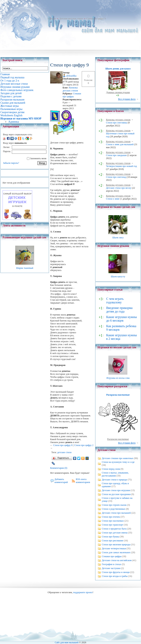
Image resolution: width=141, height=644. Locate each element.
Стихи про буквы (110, 537)
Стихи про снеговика (117, 123)
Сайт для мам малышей (67, 642)
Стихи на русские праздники (116, 494)
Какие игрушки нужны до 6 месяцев (122, 319)
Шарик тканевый (25, 268)
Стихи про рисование (112, 541)
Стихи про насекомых (113, 521)
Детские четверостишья (114, 548)
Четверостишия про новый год (121, 166)
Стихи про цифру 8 (63, 445)
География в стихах (111, 564)
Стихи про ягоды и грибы (115, 576)
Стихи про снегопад (116, 177)
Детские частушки (111, 568)
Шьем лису (118, 238)
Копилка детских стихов (70, 89)
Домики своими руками (118, 92)
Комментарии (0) (59, 468)
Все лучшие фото (127, 99)
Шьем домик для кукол (118, 69)
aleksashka (71, 76)
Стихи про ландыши (116, 155)
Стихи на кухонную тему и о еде (118, 462)
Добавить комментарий (61, 481)
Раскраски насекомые (118, 439)
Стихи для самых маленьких (116, 552)
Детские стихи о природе (114, 480)
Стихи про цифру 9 (96, 19)
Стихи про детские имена (115, 533)
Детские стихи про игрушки (116, 490)
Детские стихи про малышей (116, 513)
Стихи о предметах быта (114, 529)
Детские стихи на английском (117, 560)
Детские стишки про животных (117, 458)
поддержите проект (83, 592)
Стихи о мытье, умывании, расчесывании (115, 474)
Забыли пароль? (11, 163)
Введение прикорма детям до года (119, 310)
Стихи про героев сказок (114, 505)
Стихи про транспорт (112, 525)
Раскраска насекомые (118, 395)
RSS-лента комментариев (83, 481)
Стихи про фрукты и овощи (116, 572)
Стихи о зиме (113, 199)
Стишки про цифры (72, 95)
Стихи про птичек (111, 517)
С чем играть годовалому (115, 301)
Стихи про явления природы (116, 545)
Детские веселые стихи (71, 19)
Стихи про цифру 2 (84, 445)
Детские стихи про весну (119, 188)
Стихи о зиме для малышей (120, 144)
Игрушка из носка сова (118, 378)
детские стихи (64, 452)
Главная (52, 19)
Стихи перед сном (111, 469)
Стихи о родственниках (113, 509)
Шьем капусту (118, 277)
